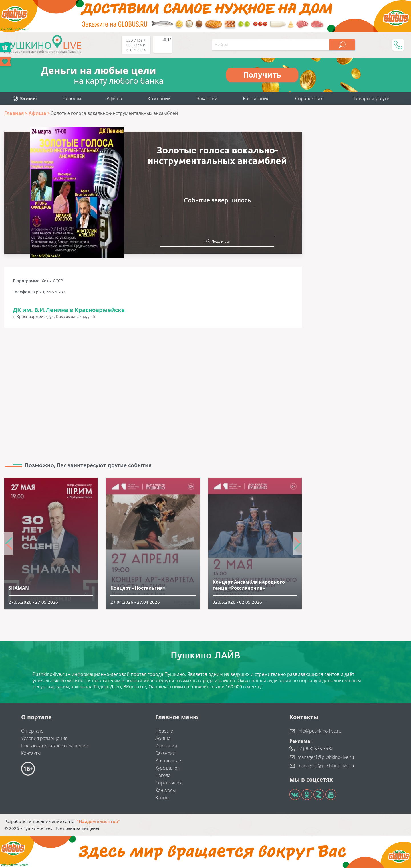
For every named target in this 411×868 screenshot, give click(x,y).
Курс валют (167, 768)
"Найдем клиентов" (98, 821)
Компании (159, 98)
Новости (72, 98)
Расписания (256, 98)
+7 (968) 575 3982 (315, 749)
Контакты (31, 753)
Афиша (114, 98)
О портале (32, 731)
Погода (163, 775)
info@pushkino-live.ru (319, 731)
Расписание (168, 760)
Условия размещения (44, 738)
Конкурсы (166, 790)
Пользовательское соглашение (55, 746)
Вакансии (207, 98)
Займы (162, 798)
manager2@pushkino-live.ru (326, 766)
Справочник (309, 98)
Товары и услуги (372, 98)
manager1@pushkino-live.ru (326, 757)
